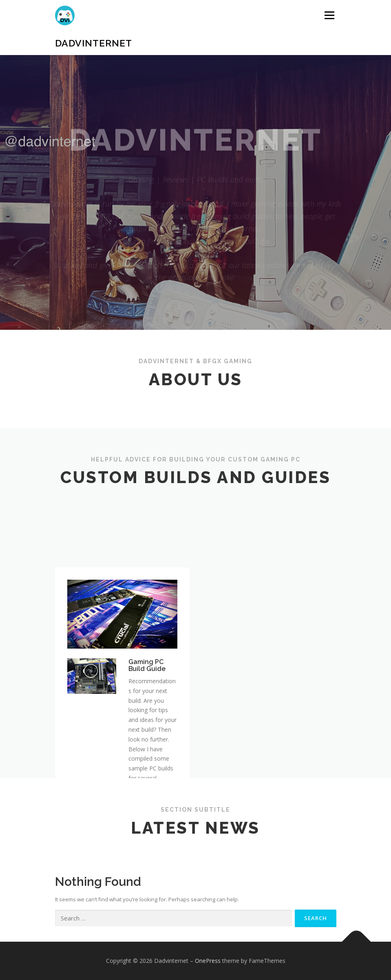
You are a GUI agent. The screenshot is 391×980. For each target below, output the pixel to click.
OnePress (208, 961)
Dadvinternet (94, 43)
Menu (329, 15)
